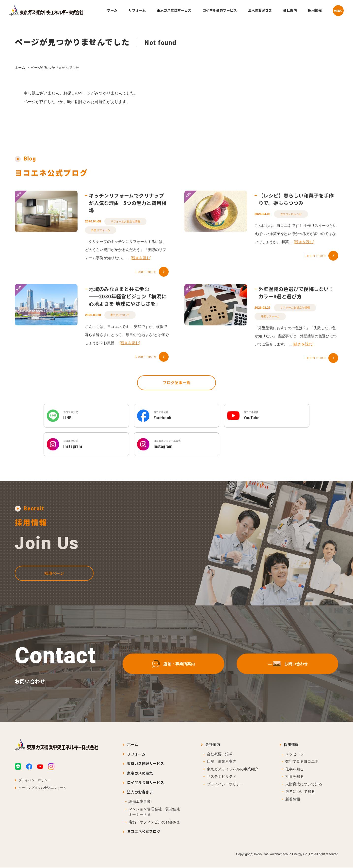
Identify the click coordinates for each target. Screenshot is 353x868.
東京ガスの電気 (140, 773)
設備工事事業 (140, 802)
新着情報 (293, 800)
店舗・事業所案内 (222, 762)
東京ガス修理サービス (145, 764)
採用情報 (291, 745)
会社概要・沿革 (220, 754)
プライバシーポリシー (34, 781)
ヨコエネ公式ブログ (144, 832)
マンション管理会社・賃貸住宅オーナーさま (154, 812)
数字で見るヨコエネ (302, 762)
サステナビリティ (222, 777)
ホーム (20, 68)
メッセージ (295, 754)
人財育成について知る (304, 785)
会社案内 (213, 745)
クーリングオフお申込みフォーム (42, 788)
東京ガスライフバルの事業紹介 (233, 770)
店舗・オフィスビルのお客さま (154, 823)
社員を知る (295, 777)
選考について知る (300, 792)
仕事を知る (295, 770)
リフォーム (136, 754)
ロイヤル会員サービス (145, 783)
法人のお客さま (140, 792)
